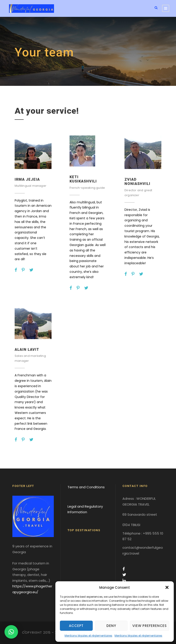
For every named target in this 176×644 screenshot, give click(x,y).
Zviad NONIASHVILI (137, 182)
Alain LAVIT (27, 350)
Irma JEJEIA (27, 179)
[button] (167, 587)
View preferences (150, 626)
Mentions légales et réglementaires (88, 636)
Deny (111, 626)
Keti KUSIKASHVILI (83, 179)
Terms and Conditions (86, 487)
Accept (76, 626)
